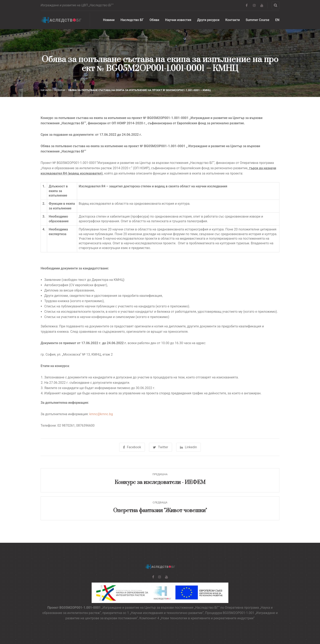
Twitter (160, 447)
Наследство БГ (132, 20)
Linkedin (189, 447)
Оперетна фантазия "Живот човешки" (160, 511)
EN (277, 20)
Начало (46, 90)
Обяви (154, 20)
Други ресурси (208, 20)
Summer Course (258, 20)
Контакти (233, 20)
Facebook (132, 447)
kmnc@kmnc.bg (101, 414)
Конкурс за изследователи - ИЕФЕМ (160, 482)
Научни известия (178, 20)
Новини (109, 20)
